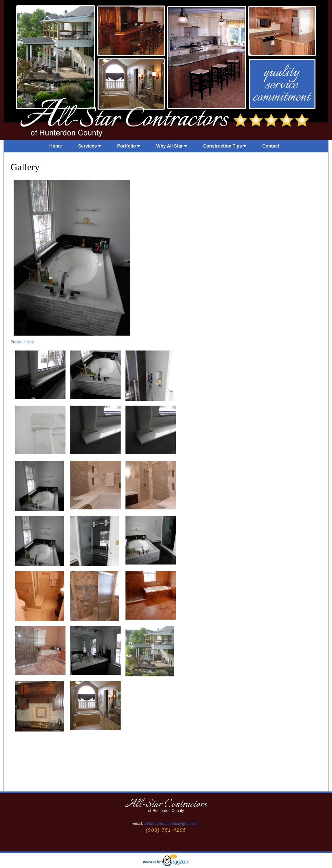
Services (90, 146)
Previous (18, 342)
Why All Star (172, 146)
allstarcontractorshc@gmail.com (172, 824)
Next (31, 342)
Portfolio (128, 146)
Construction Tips (225, 146)
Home (56, 146)
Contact (271, 146)
